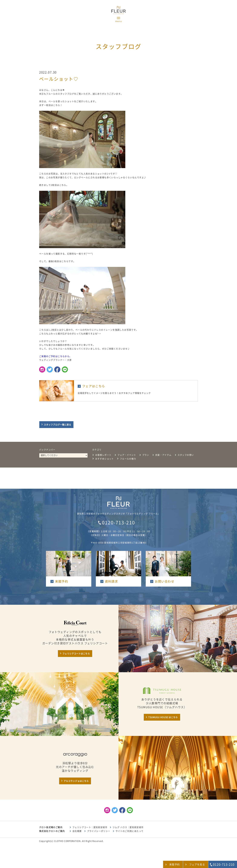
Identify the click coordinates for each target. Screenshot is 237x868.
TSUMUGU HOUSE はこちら (163, 717)
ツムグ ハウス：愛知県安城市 (128, 827)
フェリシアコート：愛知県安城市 (90, 827)
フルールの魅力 (128, 459)
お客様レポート (103, 455)
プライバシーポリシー (99, 831)
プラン (146, 455)
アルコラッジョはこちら (76, 781)
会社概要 (77, 831)
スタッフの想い (186, 455)
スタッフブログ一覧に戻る (58, 425)
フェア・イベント (127, 455)
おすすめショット (105, 459)
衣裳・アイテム (163, 455)
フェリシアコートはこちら (76, 654)
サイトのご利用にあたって (130, 831)
